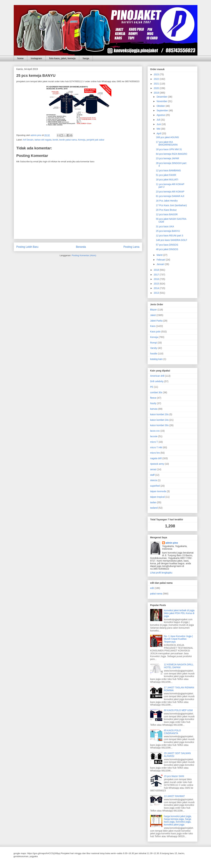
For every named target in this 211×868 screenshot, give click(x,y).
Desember (162, 97)
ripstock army (157, 464)
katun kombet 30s (160, 425)
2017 (157, 275)
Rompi (154, 343)
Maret (160, 255)
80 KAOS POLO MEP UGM (178, 710)
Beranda (81, 247)
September (163, 110)
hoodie (154, 354)
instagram (36, 58)
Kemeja (82, 140)
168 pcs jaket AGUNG (167, 137)
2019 (157, 93)
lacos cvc (155, 431)
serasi (153, 469)
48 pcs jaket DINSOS (167, 249)
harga (86, 58)
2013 (157, 293)
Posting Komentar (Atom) (84, 255)
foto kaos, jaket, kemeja (62, 58)
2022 (157, 79)
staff (152, 475)
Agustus (161, 115)
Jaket (153, 315)
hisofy (153, 403)
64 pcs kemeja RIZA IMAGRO (171, 154)
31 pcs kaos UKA (165, 226)
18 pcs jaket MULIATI (167, 180)
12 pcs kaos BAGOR (167, 214)
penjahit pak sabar (95, 140)
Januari (161, 264)
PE (152, 387)
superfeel (155, 486)
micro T (154, 442)
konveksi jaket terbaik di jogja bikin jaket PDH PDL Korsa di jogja (179, 613)
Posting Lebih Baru (27, 247)
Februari (161, 260)
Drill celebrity (157, 381)
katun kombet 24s (160, 420)
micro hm (155, 453)
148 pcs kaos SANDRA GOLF (171, 240)
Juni (159, 124)
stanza (154, 480)
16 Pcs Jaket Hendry (167, 201)
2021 (157, 84)
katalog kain (156, 359)
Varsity (154, 348)
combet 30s (156, 392)
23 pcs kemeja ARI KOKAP (170, 192)
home (21, 58)
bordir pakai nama (68, 140)
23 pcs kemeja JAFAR (167, 158)
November (162, 101)
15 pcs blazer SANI (174, 776)
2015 (157, 284)
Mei (159, 129)
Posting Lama (131, 247)
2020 (157, 88)
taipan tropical (157, 497)
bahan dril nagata (43, 140)
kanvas (154, 409)
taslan (153, 502)
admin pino (172, 543)
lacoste (154, 436)
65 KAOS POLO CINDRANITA (172, 732)
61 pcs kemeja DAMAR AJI (170, 196)
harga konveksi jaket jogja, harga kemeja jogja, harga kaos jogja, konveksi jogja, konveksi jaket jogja (178, 820)
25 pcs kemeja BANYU (168, 231)
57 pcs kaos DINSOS (167, 245)
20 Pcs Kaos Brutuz (166, 210)
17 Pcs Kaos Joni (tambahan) (171, 205)
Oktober (161, 106)
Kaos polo (155, 332)
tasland (154, 508)
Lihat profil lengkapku (161, 573)
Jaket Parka (156, 321)
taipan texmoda (158, 491)
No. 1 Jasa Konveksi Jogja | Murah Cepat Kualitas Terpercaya (178, 639)
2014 (157, 288)
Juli (159, 120)
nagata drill (156, 458)
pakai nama (156, 594)
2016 (157, 279)
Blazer (154, 310)
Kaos (153, 326)
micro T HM (156, 447)
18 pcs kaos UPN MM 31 (169, 149)
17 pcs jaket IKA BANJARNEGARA (167, 143)
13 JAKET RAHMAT (174, 796)
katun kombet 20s (160, 414)
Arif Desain (28, 140)
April (159, 133)
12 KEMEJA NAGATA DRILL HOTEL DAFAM (179, 666)
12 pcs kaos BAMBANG (168, 170)
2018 (157, 270)
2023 (157, 74)
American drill (157, 376)
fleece (153, 398)
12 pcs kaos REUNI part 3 (169, 236)
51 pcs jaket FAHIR (166, 175)
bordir (55, 140)
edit (152, 588)
